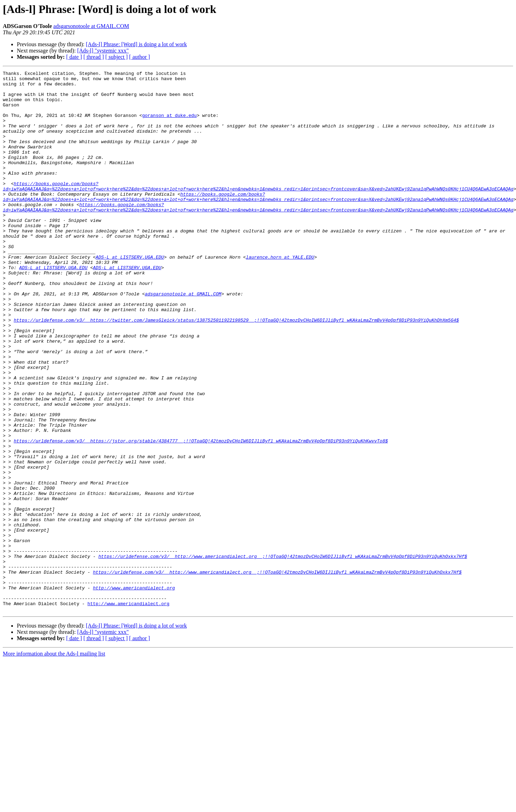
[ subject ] (117, 57)
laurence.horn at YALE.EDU (280, 295)
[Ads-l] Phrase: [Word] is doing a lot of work (136, 44)
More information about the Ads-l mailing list (54, 762)
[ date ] (74, 57)
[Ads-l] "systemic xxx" (103, 51)
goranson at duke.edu (169, 125)
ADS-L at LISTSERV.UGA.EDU (130, 295)
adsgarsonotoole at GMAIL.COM (91, 26)
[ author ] (140, 57)
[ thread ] (94, 57)
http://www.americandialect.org (134, 692)
